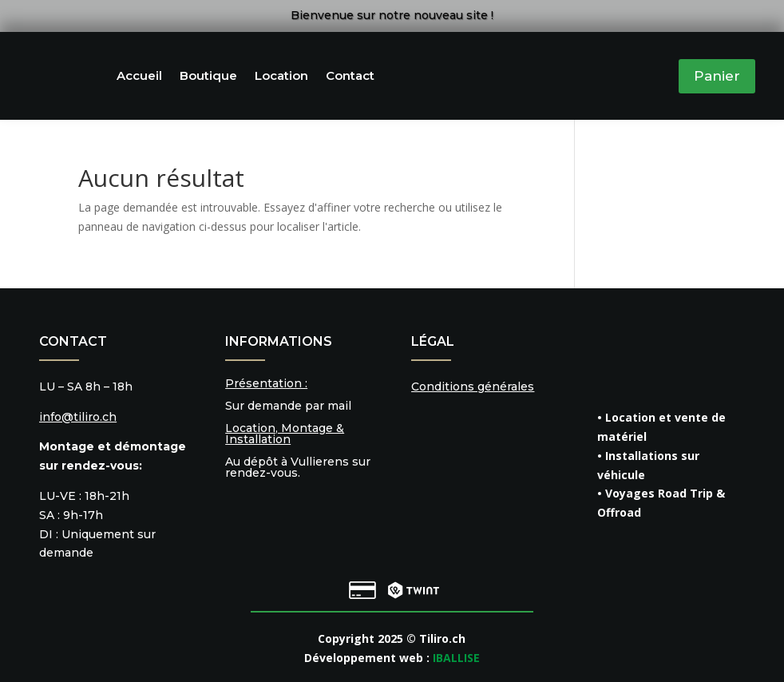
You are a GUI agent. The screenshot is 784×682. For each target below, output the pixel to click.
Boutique (208, 75)
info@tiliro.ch (78, 417)
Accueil (139, 75)
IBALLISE (456, 658)
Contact (350, 75)
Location (281, 75)
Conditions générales (473, 387)
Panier (717, 76)
